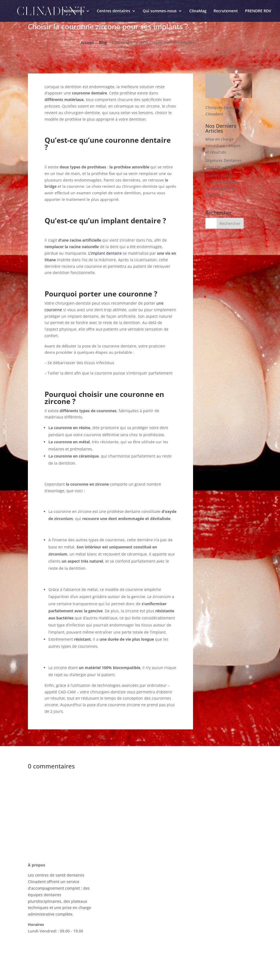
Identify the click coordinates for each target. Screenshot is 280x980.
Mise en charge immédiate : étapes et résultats (223, 146)
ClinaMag (198, 11)
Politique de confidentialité (211, 920)
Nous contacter (200, 869)
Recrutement (226, 11)
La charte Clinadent (204, 889)
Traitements (73, 11)
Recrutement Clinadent (207, 900)
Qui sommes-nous (160, 11)
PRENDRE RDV (258, 11)
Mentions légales (201, 910)
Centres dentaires (113, 11)
